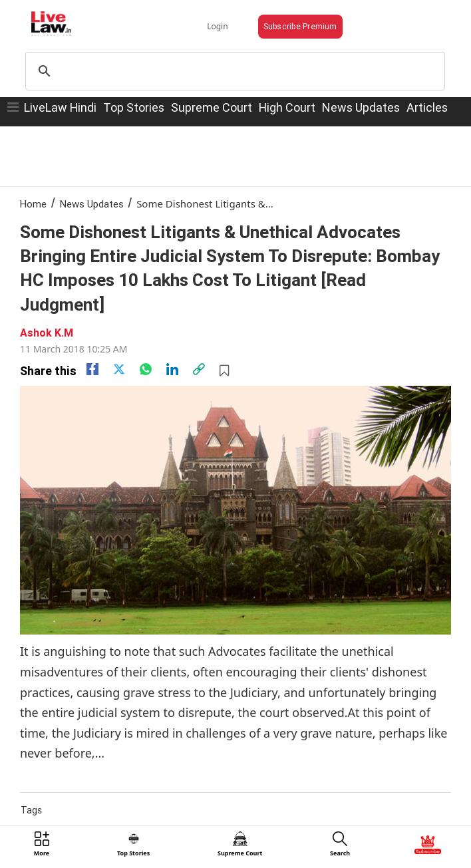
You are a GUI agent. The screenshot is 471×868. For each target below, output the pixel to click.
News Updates (361, 107)
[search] (233, 71)
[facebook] (92, 369)
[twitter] (119, 369)
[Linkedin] (172, 369)
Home (33, 204)
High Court (287, 107)
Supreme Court (212, 107)
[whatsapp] (146, 369)
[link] (199, 369)
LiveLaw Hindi (60, 107)
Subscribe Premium (300, 26)
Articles (427, 107)
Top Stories (134, 107)
